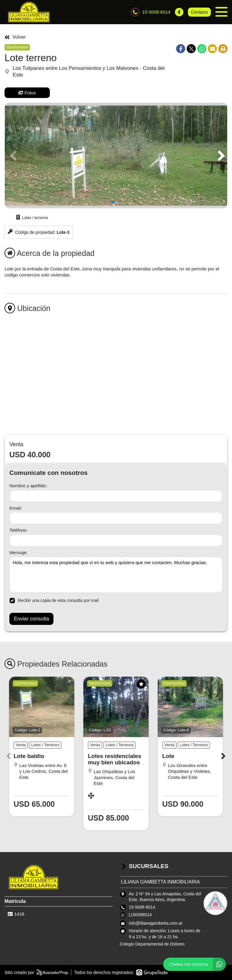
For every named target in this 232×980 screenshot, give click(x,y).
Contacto (199, 12)
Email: (16, 508)
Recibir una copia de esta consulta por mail (54, 601)
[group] (116, 155)
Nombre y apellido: (28, 486)
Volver (15, 37)
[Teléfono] (116, 541)
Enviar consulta (31, 619)
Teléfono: (19, 530)
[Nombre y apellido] (116, 496)
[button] (220, 155)
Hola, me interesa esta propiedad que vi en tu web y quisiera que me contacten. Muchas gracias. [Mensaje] (116, 575)
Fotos (27, 93)
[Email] (116, 518)
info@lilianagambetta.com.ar (156, 923)
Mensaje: (19, 552)
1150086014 (140, 915)
